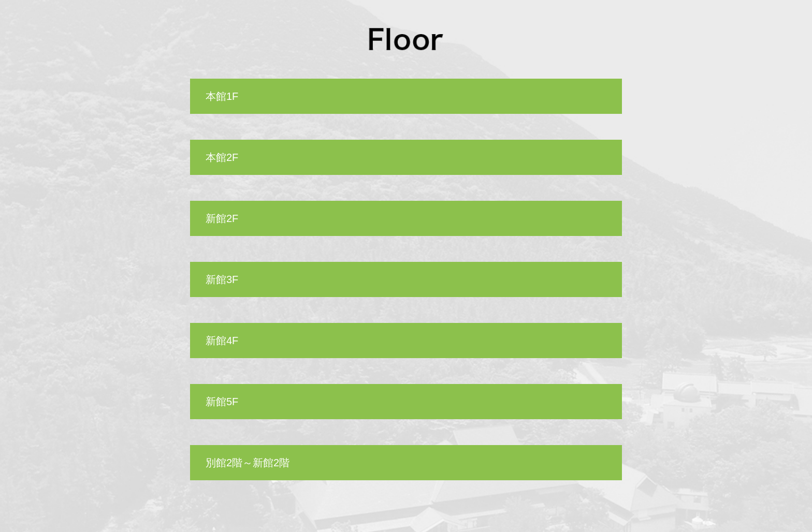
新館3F (222, 279)
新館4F (222, 341)
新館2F (222, 218)
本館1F (222, 96)
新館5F (222, 402)
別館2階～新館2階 (248, 463)
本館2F (222, 157)
